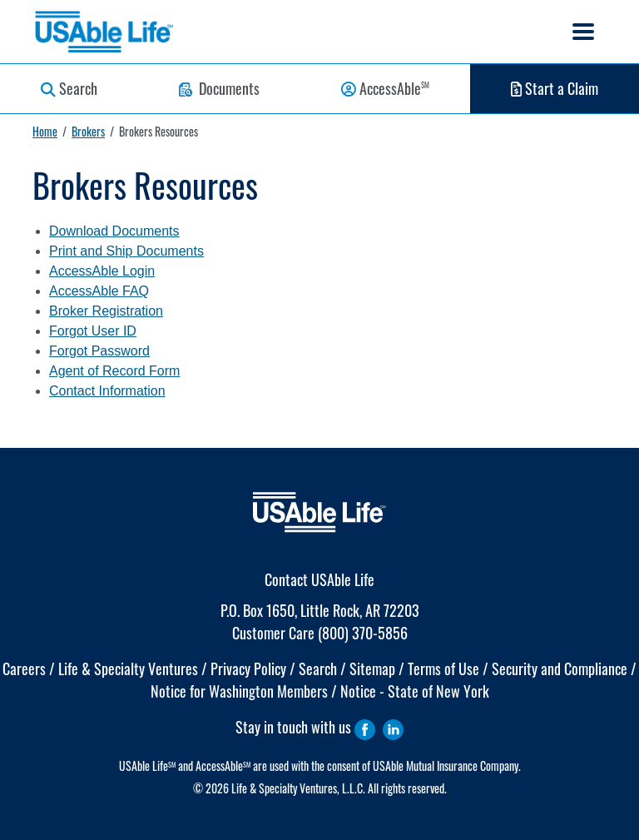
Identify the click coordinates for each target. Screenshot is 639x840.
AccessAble (385, 88)
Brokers (88, 131)
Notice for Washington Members (239, 691)
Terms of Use (443, 669)
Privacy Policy (248, 669)
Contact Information (107, 391)
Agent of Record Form (114, 371)
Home (45, 131)
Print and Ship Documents (126, 251)
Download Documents (114, 231)
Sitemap (372, 669)
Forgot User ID (93, 331)
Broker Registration (106, 311)
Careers (24, 669)
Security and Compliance (560, 669)
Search (69, 88)
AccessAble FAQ (99, 291)
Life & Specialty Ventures (128, 669)
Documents (219, 88)
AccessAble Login (102, 271)
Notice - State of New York (415, 691)
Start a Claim (555, 88)
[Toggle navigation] (583, 32)
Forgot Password (99, 351)
